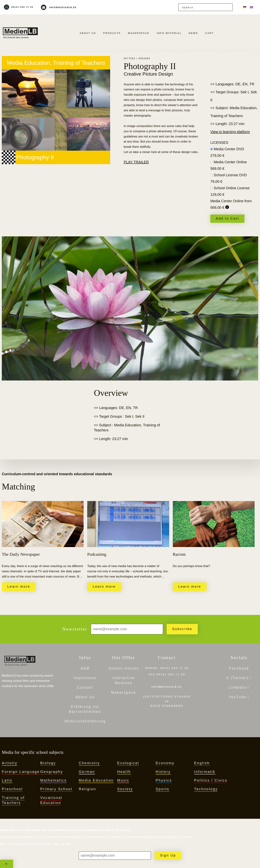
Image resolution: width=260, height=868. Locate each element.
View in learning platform (230, 132)
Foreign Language (21, 772)
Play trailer (136, 162)
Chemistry (89, 763)
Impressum (85, 678)
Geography (52, 772)
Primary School (56, 789)
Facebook (239, 668)
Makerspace (139, 33)
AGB (85, 668)
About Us (88, 33)
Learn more (19, 586)
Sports (162, 789)
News (193, 33)
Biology (48, 763)
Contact (85, 687)
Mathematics (53, 780)
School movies (124, 668)
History (163, 772)
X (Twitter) (238, 678)
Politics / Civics (211, 780)
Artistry (10, 763)
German (87, 772)
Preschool (12, 789)
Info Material (169, 33)
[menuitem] (245, 7)
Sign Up (168, 855)
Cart (210, 33)
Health (124, 772)
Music (123, 780)
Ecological (128, 763)
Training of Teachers (13, 800)
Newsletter (75, 629)
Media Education (96, 780)
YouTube (238, 697)
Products (112, 33)
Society (125, 789)
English (202, 763)
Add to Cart (227, 218)
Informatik (205, 772)
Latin (7, 780)
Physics (164, 780)
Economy (165, 763)
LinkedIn (238, 687)
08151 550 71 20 (22, 7)
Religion (87, 789)
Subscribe (182, 629)
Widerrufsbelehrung (85, 721)
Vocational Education (51, 800)
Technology (206, 789)
